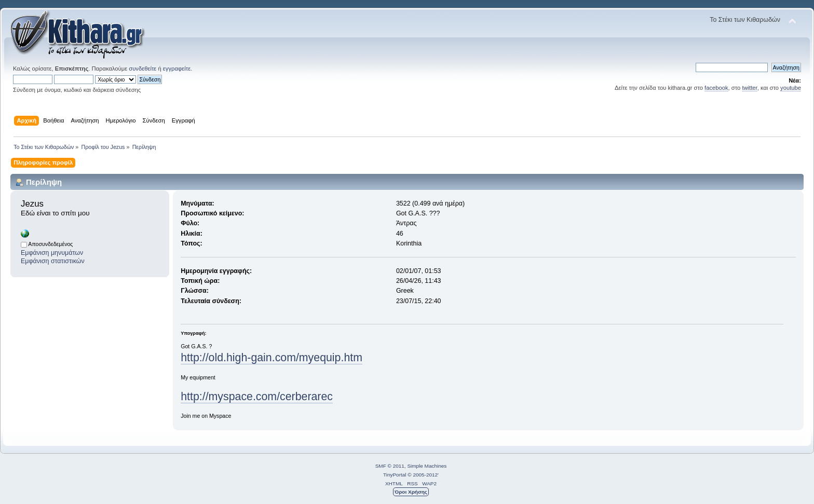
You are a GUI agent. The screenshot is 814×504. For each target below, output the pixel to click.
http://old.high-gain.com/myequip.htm (272, 358)
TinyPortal (395, 475)
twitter (749, 88)
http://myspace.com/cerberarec (257, 397)
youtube (791, 88)
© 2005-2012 (423, 475)
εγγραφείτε (177, 69)
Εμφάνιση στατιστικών (53, 261)
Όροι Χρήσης (411, 492)
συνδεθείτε (143, 69)
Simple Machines (427, 466)
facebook (716, 88)
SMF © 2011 (390, 466)
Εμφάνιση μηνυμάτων (52, 253)
